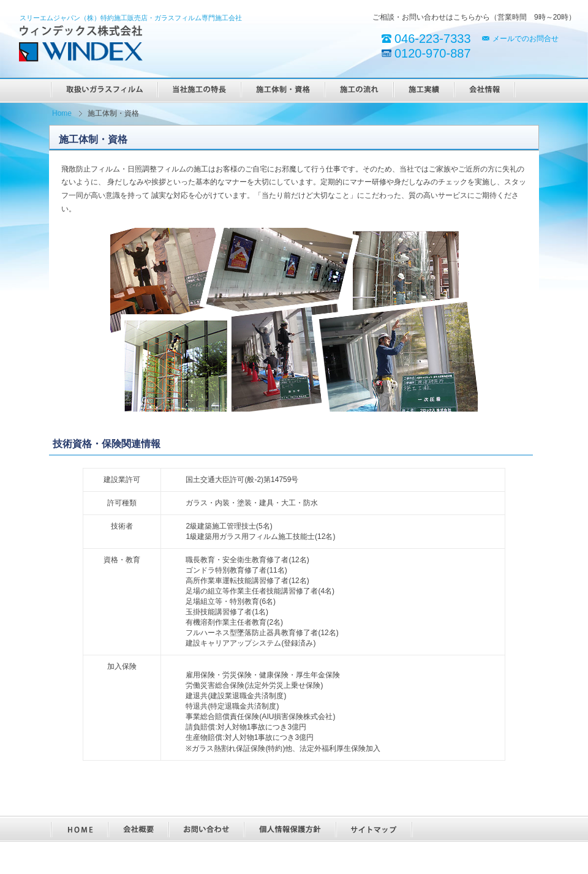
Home (62, 113)
